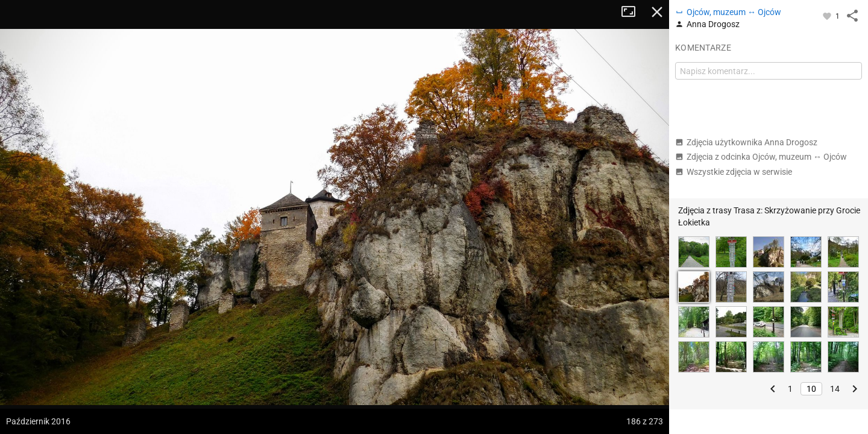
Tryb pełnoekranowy (633, 12)
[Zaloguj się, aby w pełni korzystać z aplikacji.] (828, 16)
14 (835, 389)
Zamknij (657, 12)
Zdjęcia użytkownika (746, 142)
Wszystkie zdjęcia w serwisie (734, 172)
